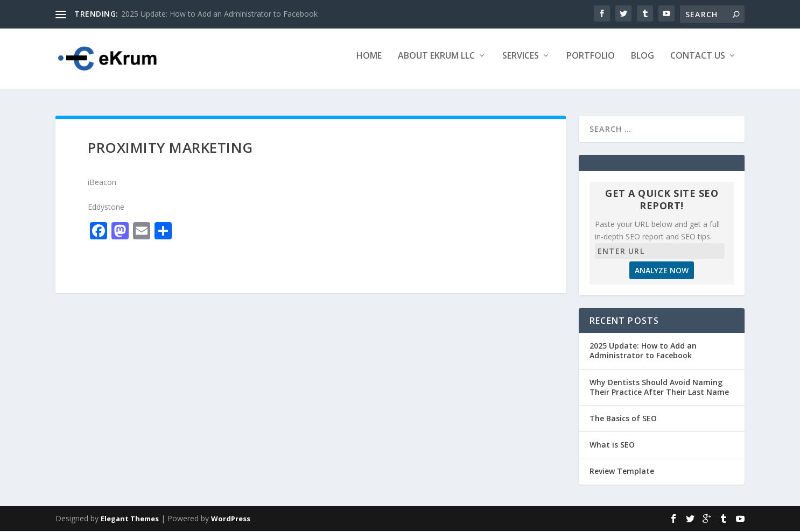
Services (521, 63)
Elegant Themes (130, 520)
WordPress (231, 520)
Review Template (622, 473)
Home (369, 63)
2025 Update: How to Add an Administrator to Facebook (219, 14)
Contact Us (698, 63)
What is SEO (612, 446)
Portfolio (591, 63)
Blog (643, 63)
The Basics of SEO (623, 419)
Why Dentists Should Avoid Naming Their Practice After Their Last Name (659, 388)
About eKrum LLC (436, 63)
